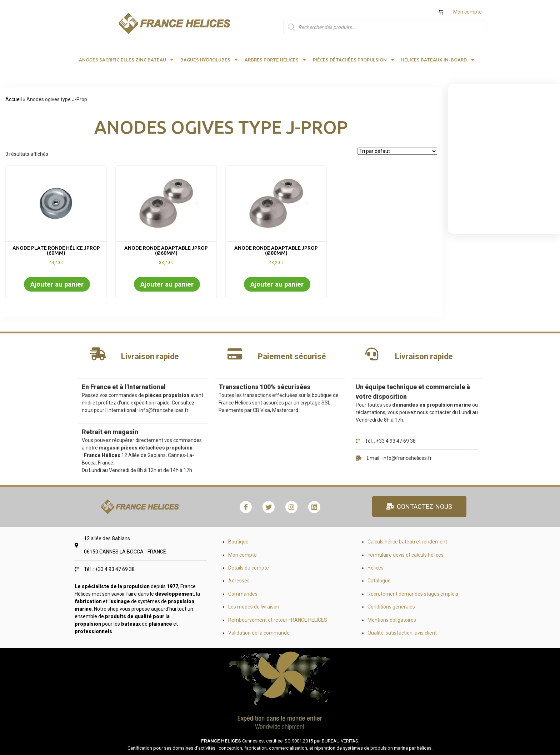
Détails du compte (249, 568)
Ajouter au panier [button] (57, 284)
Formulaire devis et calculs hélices (406, 555)
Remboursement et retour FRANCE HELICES (278, 620)
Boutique (238, 542)
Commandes (243, 594)
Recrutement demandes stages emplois (413, 594)
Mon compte (467, 12)
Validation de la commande (259, 633)
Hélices (376, 568)
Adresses (239, 581)
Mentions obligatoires (392, 620)
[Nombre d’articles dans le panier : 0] (441, 12)
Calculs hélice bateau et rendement (407, 542)
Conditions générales (391, 607)
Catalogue (379, 581)
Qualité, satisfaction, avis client (402, 633)
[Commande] (397, 151)
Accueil (14, 99)
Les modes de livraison (254, 607)
